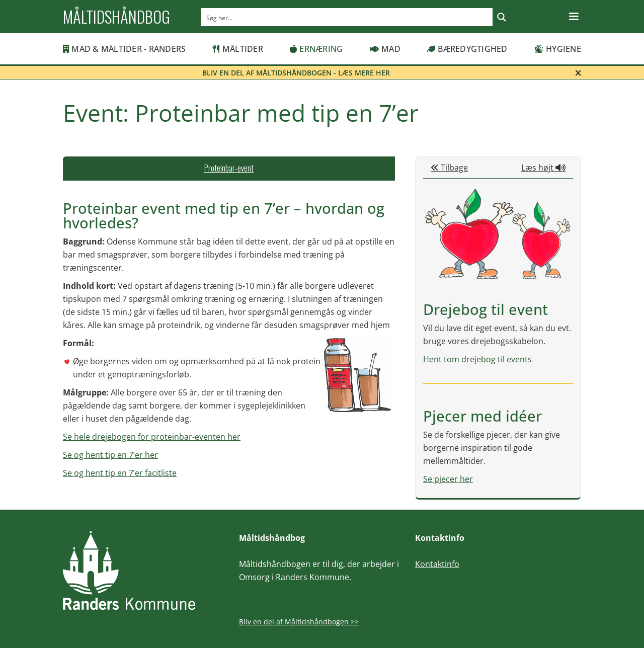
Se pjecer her (448, 479)
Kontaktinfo (437, 564)
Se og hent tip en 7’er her (110, 455)
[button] (574, 17)
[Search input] (347, 17)
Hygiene (558, 49)
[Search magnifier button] (502, 17)
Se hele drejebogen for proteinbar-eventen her (152, 437)
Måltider (238, 49)
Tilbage (449, 168)
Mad (385, 49)
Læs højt (543, 168)
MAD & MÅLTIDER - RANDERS (124, 49)
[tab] (229, 169)
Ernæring (316, 49)
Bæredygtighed (467, 49)
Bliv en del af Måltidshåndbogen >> (299, 622)
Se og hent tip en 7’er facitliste (120, 473)
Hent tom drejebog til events (477, 359)
